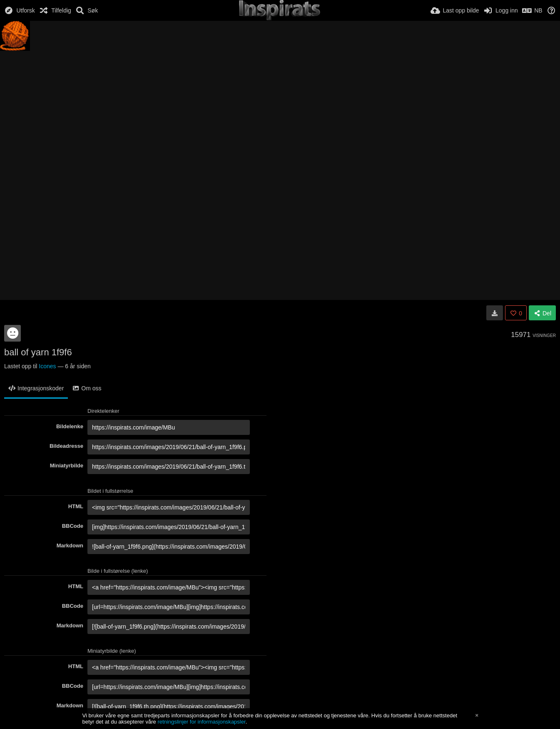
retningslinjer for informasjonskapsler (201, 722)
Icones (47, 366)
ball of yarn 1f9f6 (38, 352)
